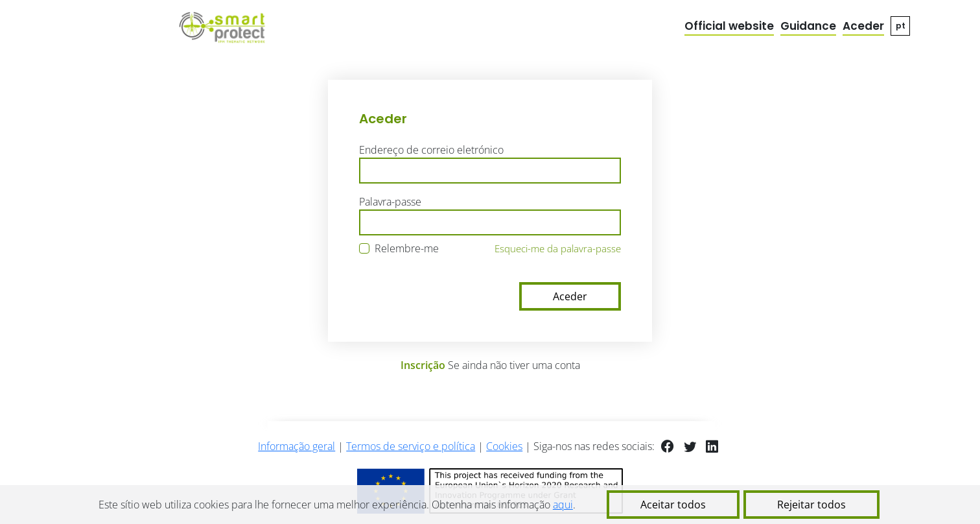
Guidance (808, 26)
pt (901, 26)
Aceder (863, 26)
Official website (729, 26)
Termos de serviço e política (411, 446)
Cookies (504, 446)
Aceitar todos (673, 505)
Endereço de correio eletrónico (431, 150)
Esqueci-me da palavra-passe (558, 248)
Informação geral (297, 446)
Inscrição (423, 365)
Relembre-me (407, 248)
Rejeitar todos (811, 505)
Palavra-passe (390, 202)
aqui (563, 505)
